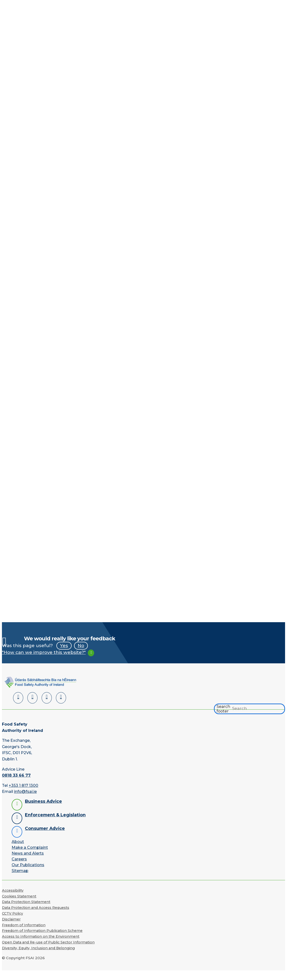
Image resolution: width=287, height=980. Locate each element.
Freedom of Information (24, 925)
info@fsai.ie (25, 792)
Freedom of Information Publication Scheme (42, 931)
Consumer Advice (45, 828)
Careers (19, 859)
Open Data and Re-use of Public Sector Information (48, 942)
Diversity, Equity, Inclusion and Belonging (38, 948)
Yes (64, 646)
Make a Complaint (30, 847)
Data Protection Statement (26, 902)
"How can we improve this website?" (44, 652)
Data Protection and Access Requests (36, 908)
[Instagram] (61, 698)
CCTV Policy (12, 913)
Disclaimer (11, 919)
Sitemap (20, 871)
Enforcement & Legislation (55, 815)
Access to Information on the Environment (41, 936)
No (81, 646)
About (18, 842)
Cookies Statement (19, 896)
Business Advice (43, 801)
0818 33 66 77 (16, 775)
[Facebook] (32, 698)
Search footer (223, 709)
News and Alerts (28, 853)
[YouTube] (47, 698)
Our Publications (28, 865)
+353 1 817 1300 (23, 785)
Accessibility (13, 890)
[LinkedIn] (18, 698)
